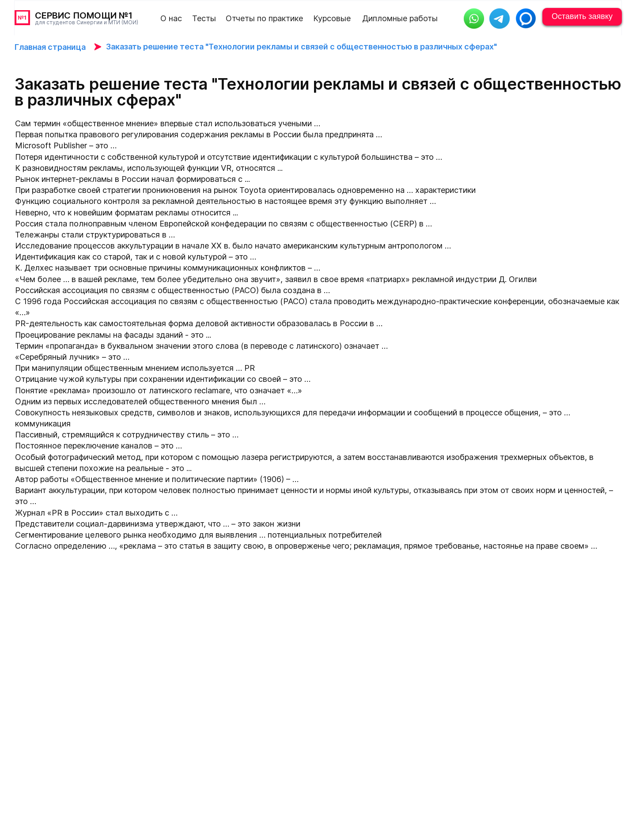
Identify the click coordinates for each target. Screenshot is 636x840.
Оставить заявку (582, 16)
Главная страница (50, 47)
